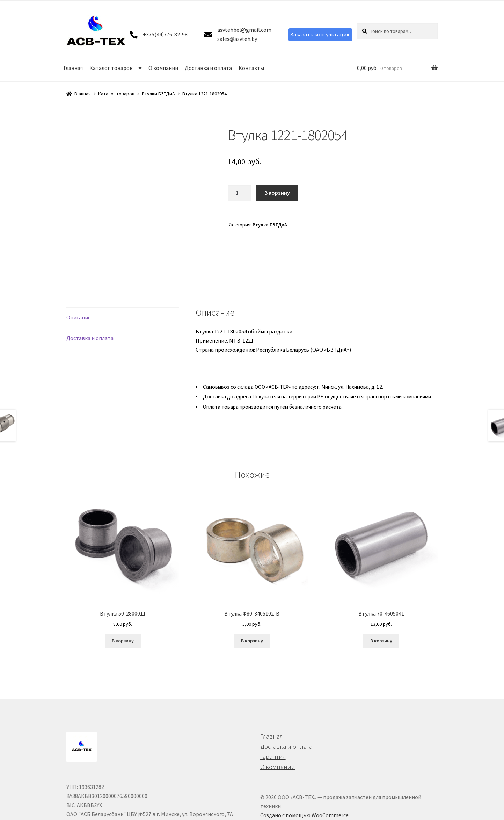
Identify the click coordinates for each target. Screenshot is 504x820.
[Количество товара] (240, 193)
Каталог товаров (111, 68)
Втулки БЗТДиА (158, 94)
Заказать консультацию (320, 34)
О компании (163, 68)
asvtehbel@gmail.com (244, 30)
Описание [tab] (79, 277)
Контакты (251, 68)
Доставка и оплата (208, 68)
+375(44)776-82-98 (165, 34)
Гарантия (273, 716)
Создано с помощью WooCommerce (304, 775)
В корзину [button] (123, 600)
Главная (73, 68)
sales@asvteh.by (237, 39)
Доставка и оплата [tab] (90, 297)
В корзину (277, 193)
